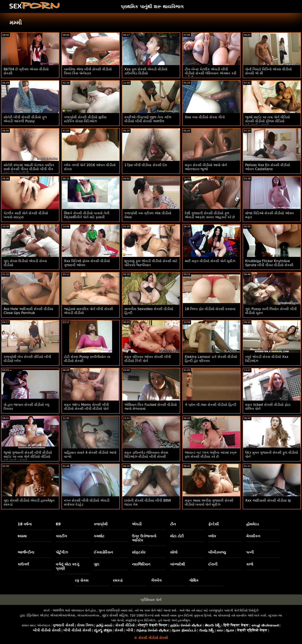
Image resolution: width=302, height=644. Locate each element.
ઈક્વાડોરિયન (103, 552)
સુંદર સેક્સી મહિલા (115, 615)
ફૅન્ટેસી (213, 524)
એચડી (137, 524)
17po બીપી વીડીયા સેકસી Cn (146, 165)
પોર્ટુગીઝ (62, 552)
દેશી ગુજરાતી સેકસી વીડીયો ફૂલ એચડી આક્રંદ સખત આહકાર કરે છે (210, 215)
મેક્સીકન (253, 536)
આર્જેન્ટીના (26, 552)
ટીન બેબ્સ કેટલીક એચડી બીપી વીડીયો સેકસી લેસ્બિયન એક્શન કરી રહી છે (211, 73)
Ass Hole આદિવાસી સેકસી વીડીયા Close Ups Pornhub (28, 311)
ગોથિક (194, 580)
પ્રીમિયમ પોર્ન (151, 600)
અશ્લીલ (58, 610)
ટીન (173, 524)
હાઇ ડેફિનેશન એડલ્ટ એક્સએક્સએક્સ (48, 615)
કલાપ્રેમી (101, 524)
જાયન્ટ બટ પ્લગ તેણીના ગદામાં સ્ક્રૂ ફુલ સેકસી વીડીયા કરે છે (211, 455)
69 (58, 524)
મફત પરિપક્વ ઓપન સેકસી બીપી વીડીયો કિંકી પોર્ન (148, 359)
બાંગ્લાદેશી (178, 564)
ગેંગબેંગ (156, 580)
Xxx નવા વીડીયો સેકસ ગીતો (205, 117)
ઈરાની (213, 564)
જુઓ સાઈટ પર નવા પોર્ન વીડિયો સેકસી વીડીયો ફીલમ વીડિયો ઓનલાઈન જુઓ (268, 121)
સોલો (174, 552)
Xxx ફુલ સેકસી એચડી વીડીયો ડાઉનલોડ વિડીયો (146, 71)
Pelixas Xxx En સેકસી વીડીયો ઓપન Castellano (268, 167)
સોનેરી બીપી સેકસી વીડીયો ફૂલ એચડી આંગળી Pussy (25, 119)
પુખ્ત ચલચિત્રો (109, 610)
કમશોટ (99, 536)
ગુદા (96, 564)
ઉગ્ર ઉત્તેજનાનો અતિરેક (144, 538)
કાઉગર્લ (23, 564)
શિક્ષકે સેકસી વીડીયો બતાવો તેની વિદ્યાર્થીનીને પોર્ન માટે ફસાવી (87, 215)
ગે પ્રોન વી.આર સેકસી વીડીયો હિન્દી (211, 405)
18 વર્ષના (25, 524)
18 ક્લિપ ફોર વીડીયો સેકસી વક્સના (210, 309)
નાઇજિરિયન (141, 564)
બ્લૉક (212, 536)
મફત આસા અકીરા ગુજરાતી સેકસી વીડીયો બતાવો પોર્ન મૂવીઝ (209, 502)
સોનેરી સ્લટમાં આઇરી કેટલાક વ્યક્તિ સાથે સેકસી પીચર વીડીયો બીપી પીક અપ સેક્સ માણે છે (29, 169)
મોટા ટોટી (177, 536)
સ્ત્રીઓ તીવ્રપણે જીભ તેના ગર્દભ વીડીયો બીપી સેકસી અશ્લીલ (148, 119)
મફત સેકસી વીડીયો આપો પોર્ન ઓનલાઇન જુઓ (206, 167)
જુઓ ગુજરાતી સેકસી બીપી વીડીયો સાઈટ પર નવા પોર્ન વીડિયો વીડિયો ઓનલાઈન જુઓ (28, 457)
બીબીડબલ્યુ (217, 552)
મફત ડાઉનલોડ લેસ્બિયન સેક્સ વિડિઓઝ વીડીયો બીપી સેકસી (146, 455)
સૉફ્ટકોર (139, 552)
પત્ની (250, 552)
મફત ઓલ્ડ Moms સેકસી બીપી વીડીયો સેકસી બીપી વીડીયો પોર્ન (86, 407)
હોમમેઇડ (253, 524)
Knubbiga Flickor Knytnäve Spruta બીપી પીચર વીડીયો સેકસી (269, 263)
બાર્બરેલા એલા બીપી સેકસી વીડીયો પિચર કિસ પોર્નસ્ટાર (88, 71)
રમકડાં (118, 580)
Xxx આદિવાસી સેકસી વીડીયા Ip (268, 500)
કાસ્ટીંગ (61, 536)
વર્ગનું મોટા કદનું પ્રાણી (68, 566)
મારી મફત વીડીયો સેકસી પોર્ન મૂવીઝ (210, 261)
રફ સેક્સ (82, 580)
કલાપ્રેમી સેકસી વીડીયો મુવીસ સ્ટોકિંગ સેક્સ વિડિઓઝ (85, 119)
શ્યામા (22, 536)
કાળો (250, 564)
